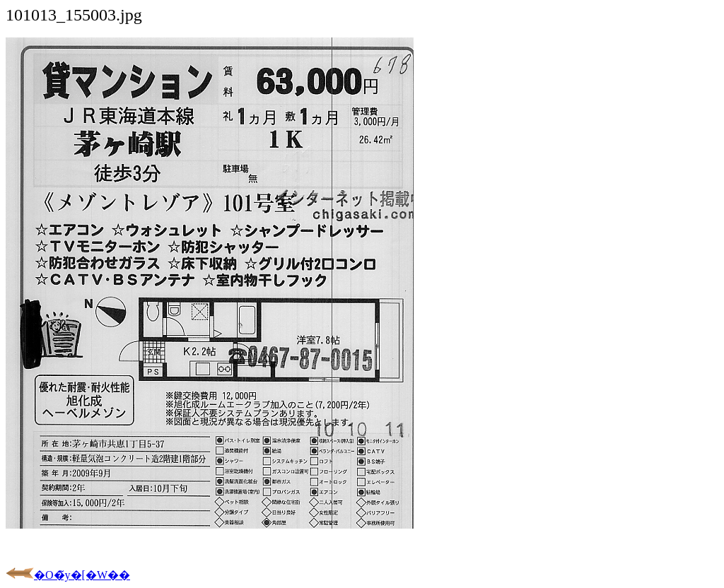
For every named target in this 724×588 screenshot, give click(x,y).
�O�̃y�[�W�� (68, 575)
